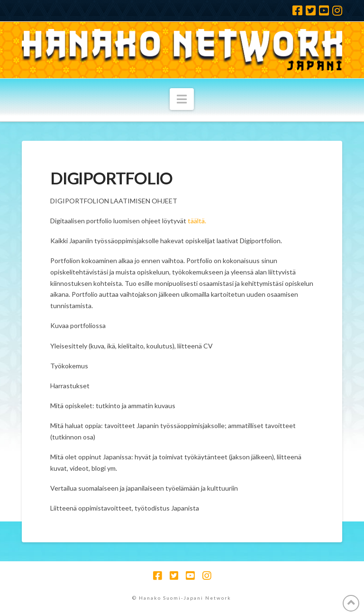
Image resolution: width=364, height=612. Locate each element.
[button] (182, 99)
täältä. (197, 221)
